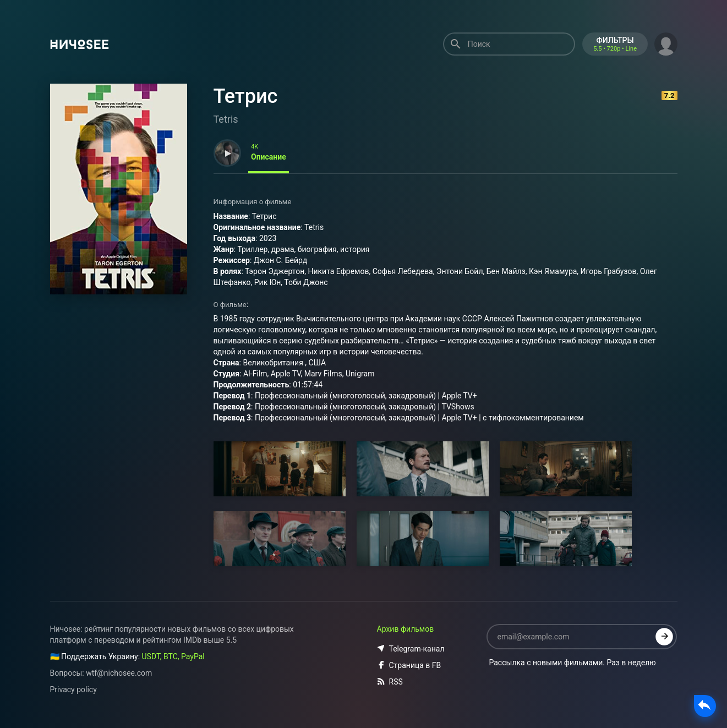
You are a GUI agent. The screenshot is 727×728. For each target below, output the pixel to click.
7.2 (669, 95)
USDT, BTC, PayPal (173, 656)
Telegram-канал (411, 649)
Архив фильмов (406, 629)
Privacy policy (73, 689)
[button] (666, 43)
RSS (390, 682)
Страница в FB (409, 665)
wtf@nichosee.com (119, 673)
